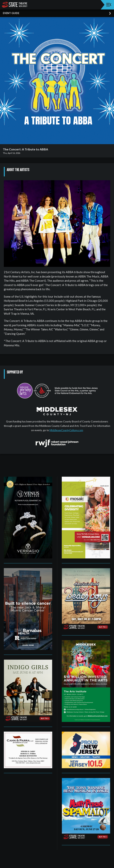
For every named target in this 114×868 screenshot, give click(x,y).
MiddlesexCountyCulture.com (66, 430)
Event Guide (11, 13)
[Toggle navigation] (109, 5)
